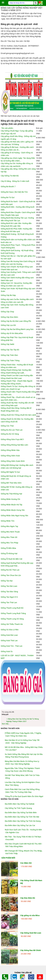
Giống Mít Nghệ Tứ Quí (10, 472)
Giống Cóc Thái (7, 426)
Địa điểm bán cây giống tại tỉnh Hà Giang (23, 821)
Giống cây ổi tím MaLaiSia (12, 333)
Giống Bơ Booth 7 (8, 187)
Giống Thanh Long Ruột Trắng (13, 613)
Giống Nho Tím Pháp (9, 543)
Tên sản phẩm (7, 128)
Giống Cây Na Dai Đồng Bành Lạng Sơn (17, 329)
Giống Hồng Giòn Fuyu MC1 (12, 439)
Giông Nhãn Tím (8, 521)
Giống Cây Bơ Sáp (8, 295)
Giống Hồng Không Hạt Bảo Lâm (14, 445)
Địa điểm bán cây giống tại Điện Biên (21, 813)
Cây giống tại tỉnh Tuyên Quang (18, 808)
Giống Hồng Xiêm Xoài (10, 456)
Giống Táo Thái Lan (9, 602)
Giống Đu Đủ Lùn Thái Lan (12, 430)
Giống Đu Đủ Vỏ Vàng (10, 434)
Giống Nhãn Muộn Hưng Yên (13, 510)
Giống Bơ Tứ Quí (8, 197)
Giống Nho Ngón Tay (9, 526)
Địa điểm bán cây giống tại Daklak (20, 804)
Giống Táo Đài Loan (9, 586)
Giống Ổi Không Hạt (9, 553)
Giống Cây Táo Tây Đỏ (10, 350)
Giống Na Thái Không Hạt (11, 494)
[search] (36, 3)
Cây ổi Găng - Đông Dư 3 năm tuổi (15, 181)
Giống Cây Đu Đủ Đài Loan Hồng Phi (16, 321)
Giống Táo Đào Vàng (9, 592)
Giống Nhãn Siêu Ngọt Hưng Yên (14, 516)
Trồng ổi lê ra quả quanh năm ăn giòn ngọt (24, 796)
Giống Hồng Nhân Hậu (10, 450)
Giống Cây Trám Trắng (10, 360)
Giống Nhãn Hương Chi (10, 499)
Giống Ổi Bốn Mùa (8, 548)
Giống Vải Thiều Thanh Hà (12, 624)
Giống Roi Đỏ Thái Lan (10, 570)
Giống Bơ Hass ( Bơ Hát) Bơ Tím (14, 192)
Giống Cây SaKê (7, 344)
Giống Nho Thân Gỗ (9, 537)
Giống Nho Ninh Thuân (10, 532)
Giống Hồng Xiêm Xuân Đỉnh (13, 461)
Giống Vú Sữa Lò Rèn (10, 630)
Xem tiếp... (6, 724)
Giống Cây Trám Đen (9, 355)
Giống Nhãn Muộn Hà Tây (12, 505)
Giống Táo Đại (7, 581)
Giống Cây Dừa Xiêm (9, 317)
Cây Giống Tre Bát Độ (10, 176)
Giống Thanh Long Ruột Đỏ (12, 608)
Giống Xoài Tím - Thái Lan (12, 646)
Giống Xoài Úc (7, 651)
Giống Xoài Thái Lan (9, 641)
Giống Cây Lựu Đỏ (8, 325)
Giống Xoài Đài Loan (9, 635)
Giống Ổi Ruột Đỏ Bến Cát (12, 559)
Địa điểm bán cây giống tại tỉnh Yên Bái (22, 817)
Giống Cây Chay (7, 312)
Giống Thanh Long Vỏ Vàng (12, 619)
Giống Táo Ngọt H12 (9, 597)
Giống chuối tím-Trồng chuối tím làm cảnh (18, 415)
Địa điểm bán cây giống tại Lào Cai (20, 825)
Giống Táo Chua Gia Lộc (11, 575)
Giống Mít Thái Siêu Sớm (11, 483)
